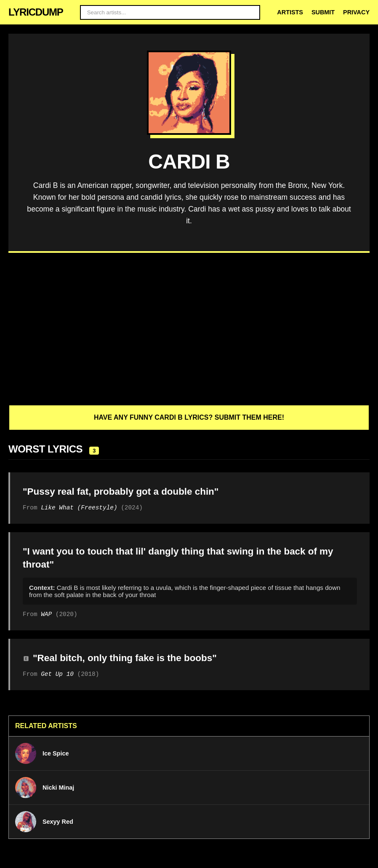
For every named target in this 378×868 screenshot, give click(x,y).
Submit (323, 12)
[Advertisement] (189, 329)
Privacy (356, 12)
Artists (290, 12)
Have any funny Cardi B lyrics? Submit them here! (189, 417)
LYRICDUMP (36, 12)
